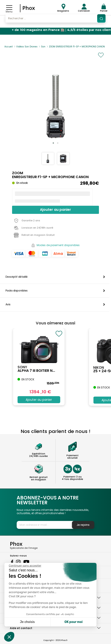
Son (43, 47)
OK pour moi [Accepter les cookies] (74, 622)
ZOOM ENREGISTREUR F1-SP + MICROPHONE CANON (77, 47)
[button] (53, 143)
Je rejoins (83, 525)
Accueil (9, 47)
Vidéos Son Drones (27, 47)
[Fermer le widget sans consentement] (25, 566)
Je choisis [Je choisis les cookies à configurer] (27, 622)
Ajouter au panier (55, 210)
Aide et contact (21, 628)
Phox (29, 8)
